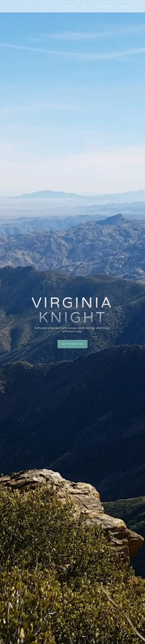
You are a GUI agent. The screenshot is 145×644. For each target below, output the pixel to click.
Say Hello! (125, 6)
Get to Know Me (72, 344)
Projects (86, 6)
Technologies (105, 6)
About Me (69, 6)
